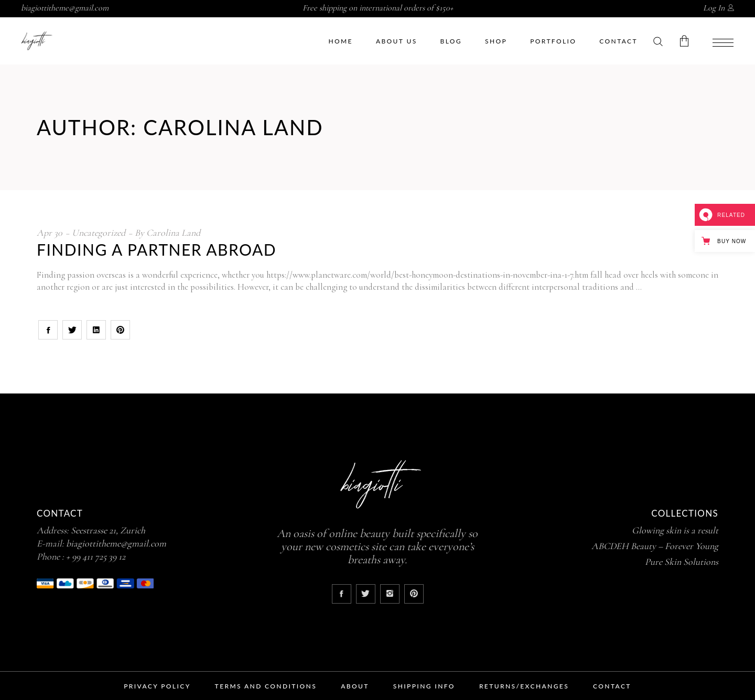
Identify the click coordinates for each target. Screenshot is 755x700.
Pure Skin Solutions (682, 562)
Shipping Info (424, 686)
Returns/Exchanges (524, 686)
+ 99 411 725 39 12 (96, 556)
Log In (714, 8)
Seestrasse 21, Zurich (108, 530)
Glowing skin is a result (675, 530)
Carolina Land (173, 233)
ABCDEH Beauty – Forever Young (655, 546)
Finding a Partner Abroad (157, 249)
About (355, 686)
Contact (612, 686)
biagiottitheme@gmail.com (65, 8)
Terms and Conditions (266, 686)
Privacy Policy (157, 686)
